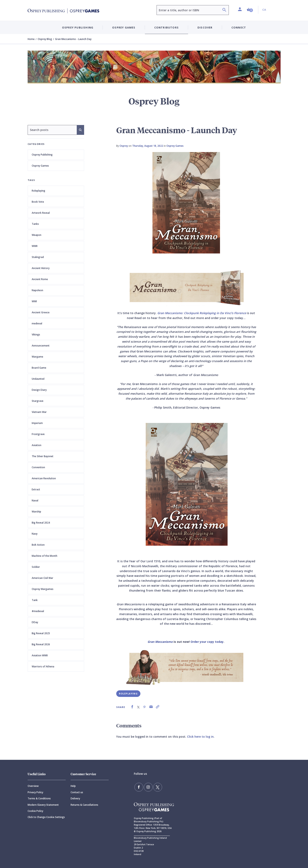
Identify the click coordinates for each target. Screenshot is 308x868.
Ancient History (41, 268)
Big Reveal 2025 (41, 633)
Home (31, 39)
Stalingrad (38, 257)
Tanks (35, 224)
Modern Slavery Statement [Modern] (43, 805)
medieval (37, 323)
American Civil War (42, 578)
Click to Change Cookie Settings (46, 817)
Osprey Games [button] (124, 27)
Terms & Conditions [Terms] (39, 798)
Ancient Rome (40, 279)
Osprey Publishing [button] (78, 27)
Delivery (75, 798)
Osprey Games (40, 166)
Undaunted (38, 379)
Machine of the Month (45, 556)
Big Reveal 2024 (41, 523)
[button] (250, 10)
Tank (35, 600)
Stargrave (38, 401)
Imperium (37, 423)
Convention (38, 467)
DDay (35, 622)
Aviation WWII (40, 655)
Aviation (37, 445)
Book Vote (38, 202)
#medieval (38, 611)
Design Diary (39, 390)
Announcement (41, 346)
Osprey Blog (45, 39)
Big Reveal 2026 (41, 644)
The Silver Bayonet (43, 456)
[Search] (224, 10)
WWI (34, 301)
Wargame (37, 357)
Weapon (37, 235)
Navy (35, 534)
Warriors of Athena (43, 666)
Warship (36, 512)
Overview (33, 786)
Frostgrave (38, 434)
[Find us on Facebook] (139, 787)
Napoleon (37, 290)
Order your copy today (207, 642)
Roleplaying (38, 191)
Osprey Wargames (43, 589)
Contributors (166, 27)
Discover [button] (205, 27)
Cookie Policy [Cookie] (35, 811)
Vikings (36, 335)
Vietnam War (39, 412)
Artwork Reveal (41, 213)
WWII (35, 246)
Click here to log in (200, 737)
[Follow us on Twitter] (156, 787)
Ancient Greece (41, 312)
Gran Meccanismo (160, 642)
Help (73, 786)
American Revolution (44, 478)
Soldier (36, 567)
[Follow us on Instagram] (147, 787)
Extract (36, 489)
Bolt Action (38, 545)
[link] (132, 707)
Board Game (39, 368)
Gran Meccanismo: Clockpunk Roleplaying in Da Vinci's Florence (202, 313)
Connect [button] (239, 27)
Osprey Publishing (42, 155)
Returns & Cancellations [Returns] (84, 805)
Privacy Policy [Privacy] (35, 792)
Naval (35, 500)
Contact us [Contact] (77, 792)
